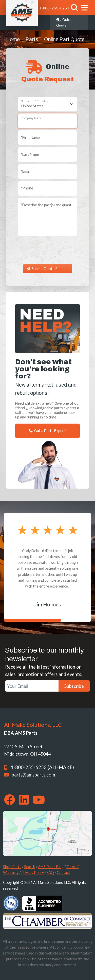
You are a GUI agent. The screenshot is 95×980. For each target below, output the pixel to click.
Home (13, 39)
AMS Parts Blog (51, 867)
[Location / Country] (48, 104)
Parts (32, 39)
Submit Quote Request (48, 269)
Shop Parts (12, 867)
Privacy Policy (33, 873)
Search (30, 867)
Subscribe (74, 686)
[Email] (48, 171)
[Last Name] (48, 155)
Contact (63, 873)
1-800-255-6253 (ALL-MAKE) (42, 767)
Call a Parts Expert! (48, 431)
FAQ (50, 873)
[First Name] (48, 138)
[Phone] (48, 188)
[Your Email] (32, 686)
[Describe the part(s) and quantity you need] (48, 217)
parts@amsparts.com (33, 775)
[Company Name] (48, 121)
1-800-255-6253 (54, 8)
